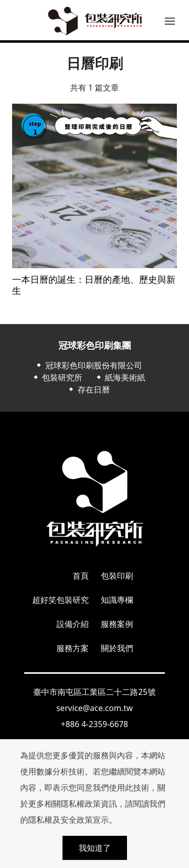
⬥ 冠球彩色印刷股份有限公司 (88, 365)
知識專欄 (117, 600)
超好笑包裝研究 (60, 600)
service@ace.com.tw (95, 708)
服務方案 (73, 648)
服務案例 (117, 624)
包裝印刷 (117, 576)
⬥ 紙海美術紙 (120, 377)
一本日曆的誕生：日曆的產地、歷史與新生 (94, 285)
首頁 (81, 576)
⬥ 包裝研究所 (57, 377)
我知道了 (95, 848)
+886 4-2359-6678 (94, 724)
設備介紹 (73, 624)
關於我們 (117, 648)
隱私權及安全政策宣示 (69, 820)
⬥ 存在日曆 (88, 389)
